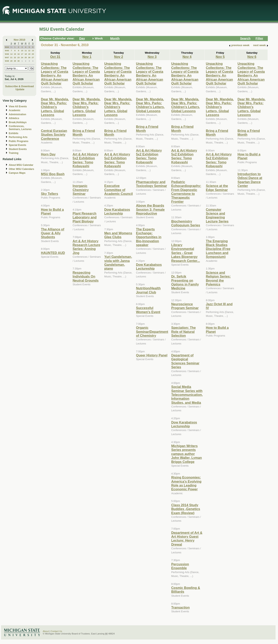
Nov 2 (119, 57)
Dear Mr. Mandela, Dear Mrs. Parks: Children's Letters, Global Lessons (55, 107)
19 (29, 54)
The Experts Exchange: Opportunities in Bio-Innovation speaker (149, 237)
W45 (7, 50)
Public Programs (19, 141)
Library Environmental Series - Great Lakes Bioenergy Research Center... (186, 253)
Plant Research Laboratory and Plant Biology (85, 217)
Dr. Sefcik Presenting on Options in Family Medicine (185, 282)
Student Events (18, 149)
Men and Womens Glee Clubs (118, 235)
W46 (7, 54)
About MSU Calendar (21, 165)
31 (11, 47)
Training (14, 153)
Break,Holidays (18, 122)
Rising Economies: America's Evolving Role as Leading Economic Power (186, 483)
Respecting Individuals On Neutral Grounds (85, 276)
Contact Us (56, 631)
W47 (7, 57)
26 (29, 57)
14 (11, 54)
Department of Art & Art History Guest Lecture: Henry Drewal (187, 539)
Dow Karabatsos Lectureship (117, 211)
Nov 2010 (19, 40)
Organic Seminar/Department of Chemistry (152, 332)
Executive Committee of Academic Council (119, 190)
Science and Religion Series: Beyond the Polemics (218, 278)
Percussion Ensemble (180, 566)
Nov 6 (252, 57)
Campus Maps (17, 173)
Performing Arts (18, 137)
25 (26, 57)
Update (20, 89)
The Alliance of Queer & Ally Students (53, 233)
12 (29, 50)
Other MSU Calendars (21, 169)
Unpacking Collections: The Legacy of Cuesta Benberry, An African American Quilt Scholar (55, 73)
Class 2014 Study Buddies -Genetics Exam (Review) (186, 509)
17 (22, 54)
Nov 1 (87, 57)
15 (15, 54)
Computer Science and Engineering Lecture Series (217, 215)
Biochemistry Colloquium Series (186, 223)
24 (22, 57)
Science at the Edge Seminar (217, 188)
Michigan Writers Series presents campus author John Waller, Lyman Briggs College (187, 454)
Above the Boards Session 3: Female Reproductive (150, 209)
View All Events (18, 106)
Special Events (17, 145)
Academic (15, 110)
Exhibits (14, 133)
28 (11, 61)
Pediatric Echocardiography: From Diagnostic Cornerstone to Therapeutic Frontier (186, 192)
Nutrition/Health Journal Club (148, 290)
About (46, 631)
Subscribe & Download (19, 86)
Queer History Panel (152, 355)
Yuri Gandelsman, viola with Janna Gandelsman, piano (118, 263)
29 (15, 61)
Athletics (14, 118)
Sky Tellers (49, 194)
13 (33, 50)
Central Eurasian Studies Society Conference (54, 135)
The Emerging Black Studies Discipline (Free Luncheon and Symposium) (218, 249)
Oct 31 (55, 57)
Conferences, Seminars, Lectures (20, 128)
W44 (7, 47)
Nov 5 (220, 57)
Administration (17, 114)
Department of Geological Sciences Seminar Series (185, 361)
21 (11, 57)
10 (22, 50)
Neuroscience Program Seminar (185, 306)
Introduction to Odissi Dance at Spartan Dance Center (250, 180)
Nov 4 (187, 57)
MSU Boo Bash (53, 174)
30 (18, 61)
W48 (7, 61)
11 (26, 50)
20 (33, 54)
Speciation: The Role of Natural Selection (184, 332)
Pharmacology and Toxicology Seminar (152, 184)
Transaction (181, 607)
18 (26, 54)
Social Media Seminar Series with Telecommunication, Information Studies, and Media (187, 395)
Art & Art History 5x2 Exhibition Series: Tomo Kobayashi (85, 160)
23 (18, 57)
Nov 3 (152, 57)
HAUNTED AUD (53, 253)
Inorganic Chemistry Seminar (81, 190)
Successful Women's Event (148, 310)
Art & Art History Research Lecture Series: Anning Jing (86, 247)
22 (15, 57)
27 (33, 57)
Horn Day (48, 154)
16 (18, 54)
